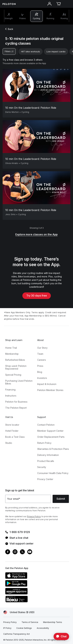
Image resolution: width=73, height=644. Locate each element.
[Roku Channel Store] (30, 601)
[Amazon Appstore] (30, 593)
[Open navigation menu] (68, 4)
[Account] (49, 4)
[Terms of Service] (30, 622)
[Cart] (59, 4)
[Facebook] (8, 552)
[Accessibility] (43, 628)
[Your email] (28, 499)
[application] (60, 636)
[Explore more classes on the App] (36, 235)
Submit (61, 499)
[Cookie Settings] (24, 628)
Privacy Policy (34, 516)
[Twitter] (22, 552)
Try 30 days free (37, 296)
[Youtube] (30, 552)
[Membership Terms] (53, 622)
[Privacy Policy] (10, 622)
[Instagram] (15, 552)
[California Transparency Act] (16, 634)
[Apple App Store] (30, 578)
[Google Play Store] (30, 586)
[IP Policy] (7, 628)
